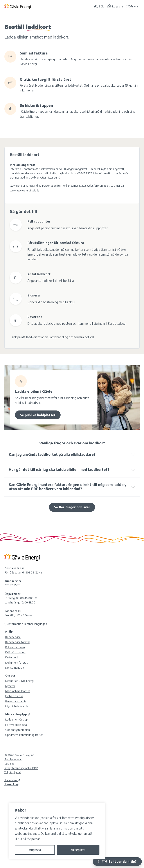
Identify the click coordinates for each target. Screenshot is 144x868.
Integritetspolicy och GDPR (21, 768)
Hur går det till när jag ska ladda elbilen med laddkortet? (59, 470)
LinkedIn (12, 784)
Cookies (9, 764)
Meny (132, 6)
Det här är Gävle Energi (20, 681)
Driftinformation (15, 652)
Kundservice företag (18, 642)
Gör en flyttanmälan (18, 730)
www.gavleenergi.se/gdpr (25, 190)
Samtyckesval (13, 759)
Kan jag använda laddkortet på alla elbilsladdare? (52, 454)
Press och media (16, 701)
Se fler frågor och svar (72, 507)
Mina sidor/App (18, 714)
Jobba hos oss (14, 696)
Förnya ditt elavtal (16, 725)
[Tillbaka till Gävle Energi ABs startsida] (48, 6)
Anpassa (35, 850)
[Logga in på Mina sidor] (115, 6)
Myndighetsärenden (18, 706)
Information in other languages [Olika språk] (28, 624)
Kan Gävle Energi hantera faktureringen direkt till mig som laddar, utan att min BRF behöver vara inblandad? (67, 487)
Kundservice (13, 637)
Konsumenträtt (15, 668)
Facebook (12, 780)
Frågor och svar (15, 647)
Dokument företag (17, 663)
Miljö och (18, 691)
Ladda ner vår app (16, 719)
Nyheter (10, 686)
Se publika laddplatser (38, 415)
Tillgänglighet (13, 772)
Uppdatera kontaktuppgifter (24, 735)
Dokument (12, 657)
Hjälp (9, 631)
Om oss (10, 675)
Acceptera (78, 850)
